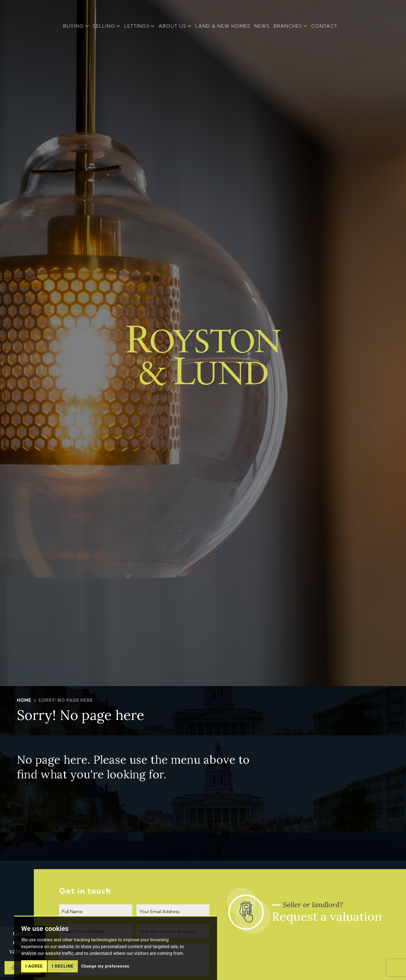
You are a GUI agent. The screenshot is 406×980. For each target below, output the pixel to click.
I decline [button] (63, 971)
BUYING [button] (74, 26)
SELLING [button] (104, 26)
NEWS (262, 26)
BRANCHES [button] (288, 26)
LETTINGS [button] (137, 26)
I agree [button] (34, 971)
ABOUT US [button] (173, 26)
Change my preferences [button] (105, 971)
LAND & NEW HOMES (223, 26)
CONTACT (324, 26)
